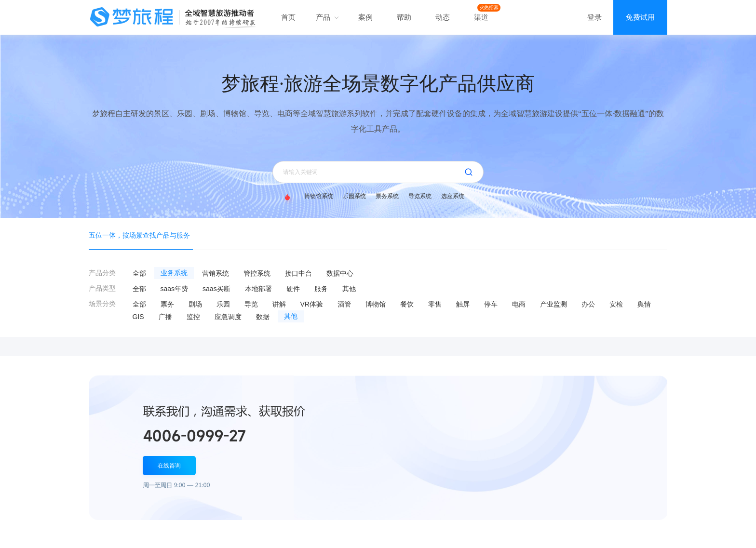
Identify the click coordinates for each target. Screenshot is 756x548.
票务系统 (387, 196)
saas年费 (175, 289)
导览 (251, 304)
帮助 (404, 17)
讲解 (279, 304)
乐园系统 (354, 196)
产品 (327, 17)
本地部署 (258, 289)
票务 (167, 304)
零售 (435, 304)
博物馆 (376, 304)
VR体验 (312, 304)
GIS (138, 317)
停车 (491, 304)
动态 (443, 17)
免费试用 (640, 17)
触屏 (463, 304)
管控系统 (257, 273)
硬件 (293, 289)
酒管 (344, 304)
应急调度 (228, 317)
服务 (321, 289)
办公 (588, 304)
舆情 (644, 304)
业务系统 (174, 273)
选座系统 (453, 196)
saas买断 (216, 289)
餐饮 (407, 304)
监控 (193, 317)
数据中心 (340, 273)
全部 (139, 273)
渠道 (481, 17)
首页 (288, 17)
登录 (594, 17)
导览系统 (420, 196)
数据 (263, 317)
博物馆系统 (319, 196)
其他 (349, 289)
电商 (519, 304)
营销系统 (216, 273)
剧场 (195, 304)
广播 (165, 317)
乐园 (223, 304)
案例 (365, 17)
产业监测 (553, 304)
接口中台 (298, 273)
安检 (616, 304)
